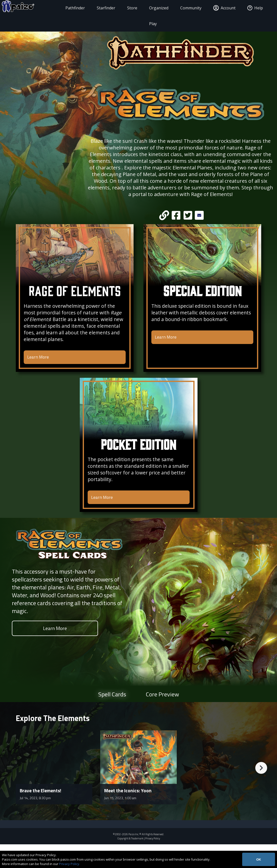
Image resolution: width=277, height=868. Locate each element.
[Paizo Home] (32, 8)
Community (188, 8)
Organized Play (156, 16)
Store (129, 8)
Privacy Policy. (69, 864)
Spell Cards (112, 718)
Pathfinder (72, 8)
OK (259, 859)
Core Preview (162, 718)
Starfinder (103, 8)
